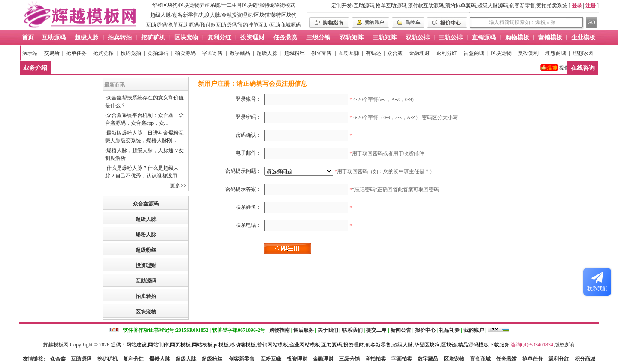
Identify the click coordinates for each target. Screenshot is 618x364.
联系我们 (352, 330)
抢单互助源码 (183, 25)
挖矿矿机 (107, 359)
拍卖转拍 (146, 296)
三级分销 (349, 359)
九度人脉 (210, 15)
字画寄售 (212, 53)
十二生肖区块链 (239, 5)
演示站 (30, 53)
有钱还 (373, 53)
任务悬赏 (506, 359)
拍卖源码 (185, 53)
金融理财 (419, 53)
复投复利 (528, 53)
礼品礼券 (449, 330)
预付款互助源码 (218, 25)
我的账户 (474, 330)
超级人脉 (161, 15)
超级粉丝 (294, 53)
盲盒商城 (474, 53)
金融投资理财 (237, 15)
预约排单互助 (253, 25)
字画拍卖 (402, 359)
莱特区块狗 (284, 15)
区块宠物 (501, 53)
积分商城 (585, 359)
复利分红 (133, 359)
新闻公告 (401, 330)
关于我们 (328, 330)
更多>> (178, 186)
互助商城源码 (285, 25)
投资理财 (146, 265)
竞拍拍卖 (376, 359)
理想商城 (556, 53)
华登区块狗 (165, 5)
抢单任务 (76, 53)
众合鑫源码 (146, 204)
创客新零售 (185, 15)
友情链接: (34, 359)
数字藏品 (240, 53)
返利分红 (447, 53)
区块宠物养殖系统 (200, 5)
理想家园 (583, 53)
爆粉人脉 (146, 235)
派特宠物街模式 (277, 5)
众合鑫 (395, 53)
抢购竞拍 (103, 53)
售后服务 (303, 330)
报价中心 (425, 330)
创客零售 (321, 53)
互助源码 (156, 25)
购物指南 (279, 330)
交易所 (52, 53)
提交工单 (376, 330)
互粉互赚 (349, 53)
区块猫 (262, 15)
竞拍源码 (158, 53)
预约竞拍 (131, 53)
